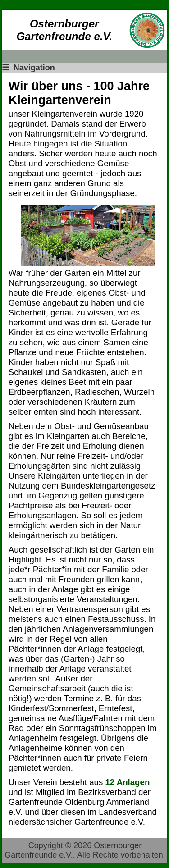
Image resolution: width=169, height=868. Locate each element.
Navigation (28, 68)
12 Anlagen (127, 782)
